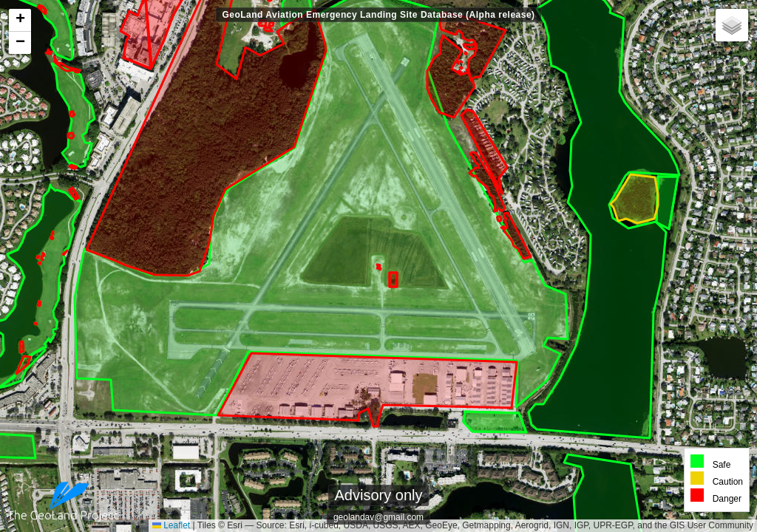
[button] (20, 20)
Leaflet (171, 525)
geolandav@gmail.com (378, 517)
